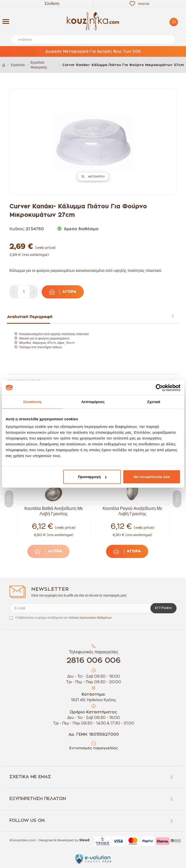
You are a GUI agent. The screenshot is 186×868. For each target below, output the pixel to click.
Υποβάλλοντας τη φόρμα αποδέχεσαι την (63, 618)
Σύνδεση (52, 4)
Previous (9, 499)
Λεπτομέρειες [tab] (93, 401)
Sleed (84, 840)
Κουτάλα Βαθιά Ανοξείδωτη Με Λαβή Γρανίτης (54, 511)
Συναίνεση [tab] (32, 401)
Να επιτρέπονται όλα (152, 477)
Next (177, 499)
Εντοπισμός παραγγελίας (94, 748)
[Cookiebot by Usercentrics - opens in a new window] (159, 388)
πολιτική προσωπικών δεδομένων (90, 618)
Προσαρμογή (92, 477)
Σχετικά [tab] (154, 401)
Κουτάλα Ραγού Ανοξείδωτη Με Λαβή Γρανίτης (132, 511)
